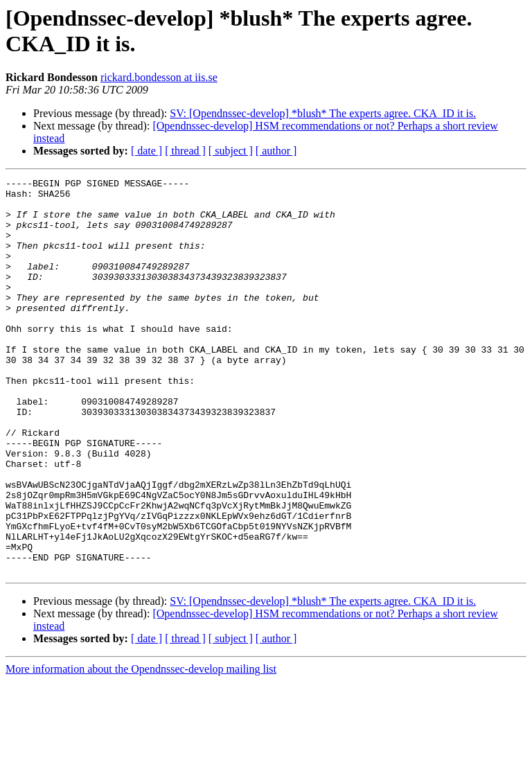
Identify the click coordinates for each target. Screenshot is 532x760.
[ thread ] (185, 151)
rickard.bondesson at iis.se (159, 77)
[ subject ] (231, 151)
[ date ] (147, 151)
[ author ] (276, 151)
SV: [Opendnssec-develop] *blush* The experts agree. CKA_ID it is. (323, 113)
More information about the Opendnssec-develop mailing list (141, 748)
